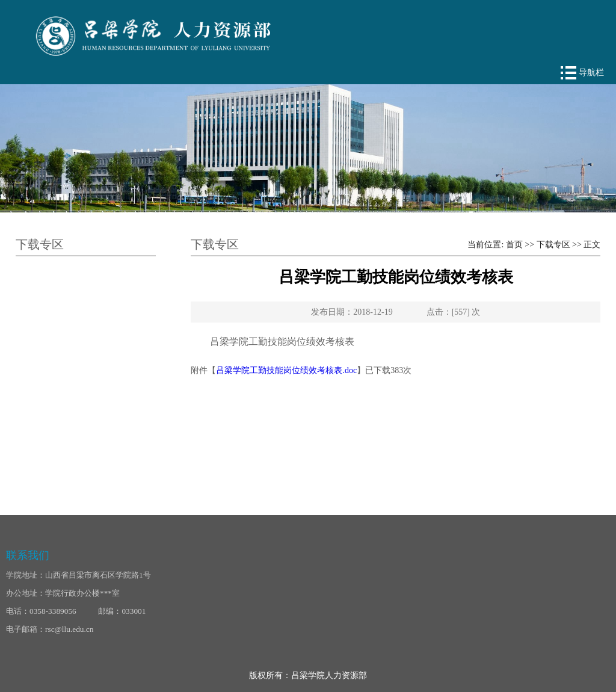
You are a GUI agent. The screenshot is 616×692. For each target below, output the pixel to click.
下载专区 (553, 245)
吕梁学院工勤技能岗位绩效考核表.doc (286, 370)
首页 (514, 245)
